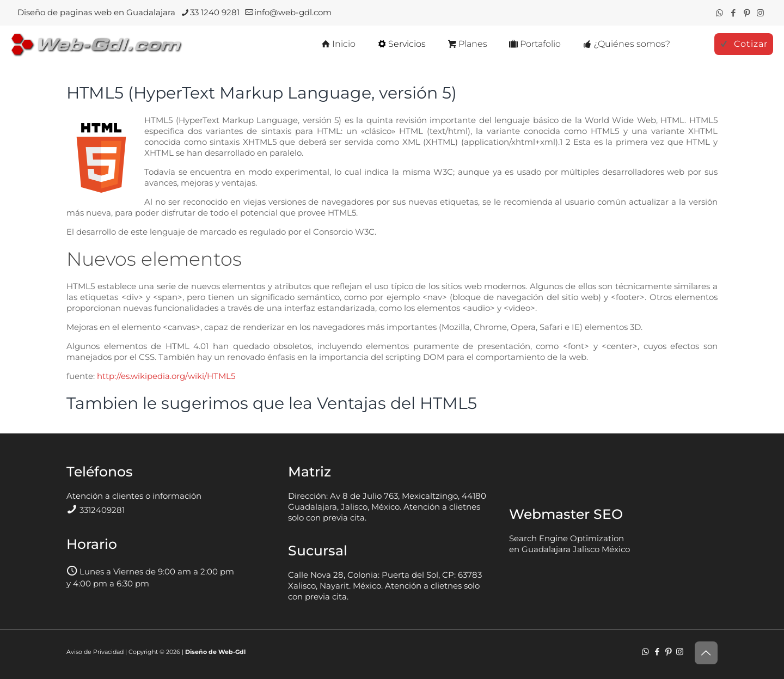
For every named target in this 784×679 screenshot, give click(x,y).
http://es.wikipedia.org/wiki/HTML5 (166, 376)
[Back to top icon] (706, 653)
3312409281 (102, 510)
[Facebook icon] (733, 13)
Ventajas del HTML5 (397, 403)
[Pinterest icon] (747, 13)
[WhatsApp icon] (719, 13)
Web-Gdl (232, 652)
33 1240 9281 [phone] (215, 12)
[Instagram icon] (760, 13)
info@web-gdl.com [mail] (293, 12)
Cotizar (744, 44)
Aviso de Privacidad (95, 652)
